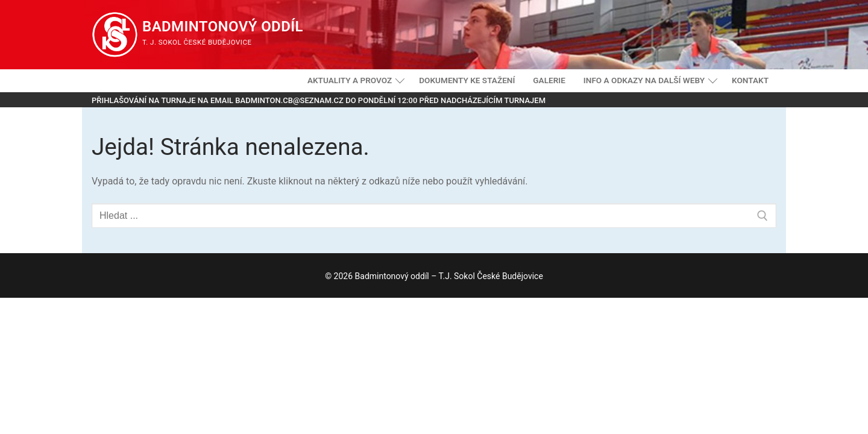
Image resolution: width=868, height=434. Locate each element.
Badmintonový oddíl (223, 27)
